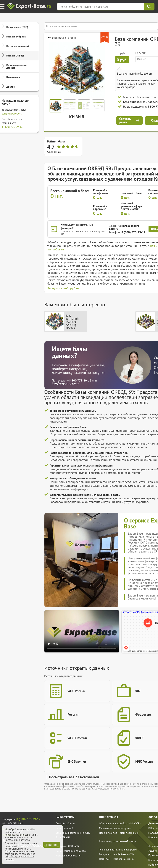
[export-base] (29, 7)
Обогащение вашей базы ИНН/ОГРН (120, 823)
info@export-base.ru (124, 227)
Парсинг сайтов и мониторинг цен (119, 833)
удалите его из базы (115, 789)
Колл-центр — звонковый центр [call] (117, 841)
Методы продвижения (68, 856)
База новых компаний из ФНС (73, 833)
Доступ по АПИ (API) (67, 846)
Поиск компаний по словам (71, 851)
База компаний (64, 828)
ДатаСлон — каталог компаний (117, 859)
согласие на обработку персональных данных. (20, 856)
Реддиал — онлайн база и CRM (117, 854)
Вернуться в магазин (64, 38)
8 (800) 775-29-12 (12, 127)
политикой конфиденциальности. (18, 847)
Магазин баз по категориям (115, 828)
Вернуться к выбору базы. (64, 288)
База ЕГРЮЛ (63, 837)
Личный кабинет (65, 823)
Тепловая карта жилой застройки (118, 850)
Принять (52, 845)
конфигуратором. (12, 114)
